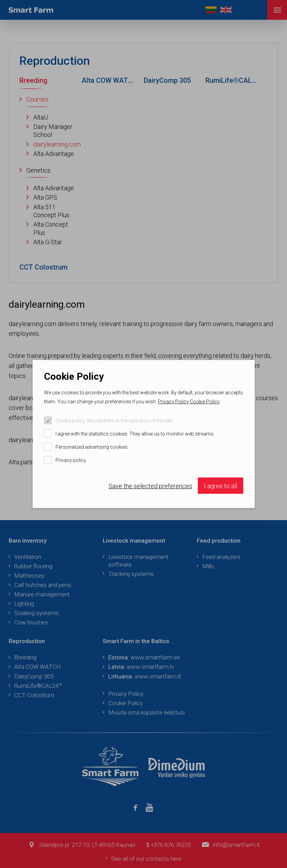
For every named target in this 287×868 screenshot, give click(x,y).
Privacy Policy (173, 402)
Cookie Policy (205, 402)
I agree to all (221, 486)
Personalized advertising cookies (92, 447)
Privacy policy (71, 460)
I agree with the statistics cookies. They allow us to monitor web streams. (135, 434)
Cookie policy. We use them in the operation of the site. (114, 421)
